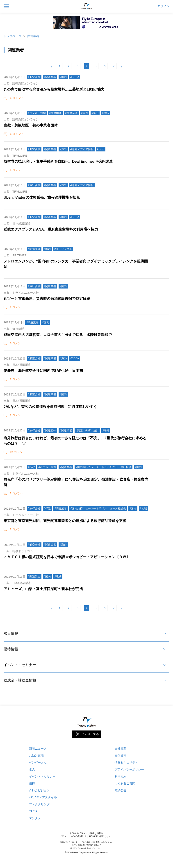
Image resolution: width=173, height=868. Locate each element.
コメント (16, 98)
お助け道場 (36, 756)
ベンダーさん (38, 763)
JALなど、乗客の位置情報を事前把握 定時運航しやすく (50, 407)
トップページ (12, 36)
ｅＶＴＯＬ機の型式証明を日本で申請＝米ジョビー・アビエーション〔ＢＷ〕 (67, 557)
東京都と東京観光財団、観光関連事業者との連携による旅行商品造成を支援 (65, 521)
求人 (32, 769)
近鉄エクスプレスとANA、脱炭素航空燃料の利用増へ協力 (51, 229)
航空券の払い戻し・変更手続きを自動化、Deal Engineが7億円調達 (58, 161)
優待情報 (11, 649)
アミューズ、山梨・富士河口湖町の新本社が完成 (43, 589)
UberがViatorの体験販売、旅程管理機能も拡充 (42, 197)
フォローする (90, 734)
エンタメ (35, 818)
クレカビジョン (39, 790)
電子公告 (121, 790)
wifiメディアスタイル (43, 797)
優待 (32, 783)
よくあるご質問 (125, 783)
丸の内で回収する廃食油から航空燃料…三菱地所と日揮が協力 (54, 89)
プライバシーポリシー (129, 769)
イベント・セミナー (20, 665)
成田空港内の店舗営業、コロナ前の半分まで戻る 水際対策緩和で (58, 335)
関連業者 (33, 36)
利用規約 (121, 776)
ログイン (164, 6)
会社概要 (121, 749)
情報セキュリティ (126, 763)
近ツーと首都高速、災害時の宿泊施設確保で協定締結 (47, 299)
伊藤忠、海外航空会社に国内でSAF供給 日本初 (43, 371)
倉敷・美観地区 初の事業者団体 (31, 125)
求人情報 (11, 634)
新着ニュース (38, 749)
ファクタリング (39, 804)
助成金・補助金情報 (20, 680)
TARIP (33, 811)
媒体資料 (121, 756)
